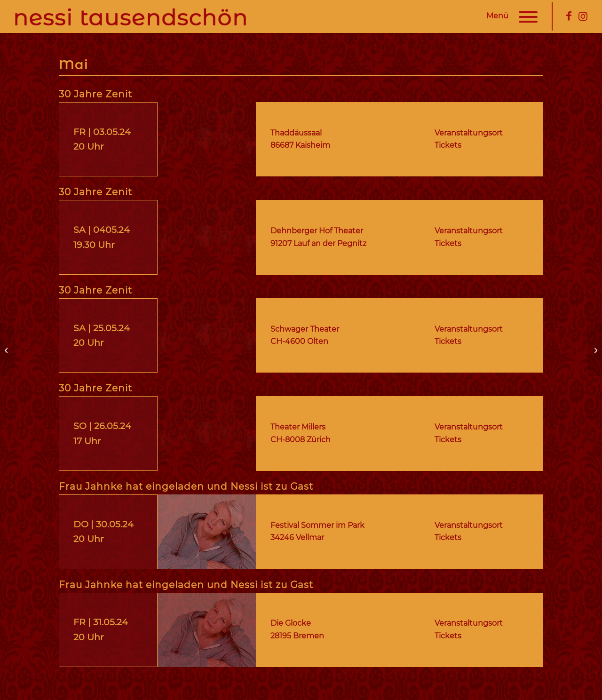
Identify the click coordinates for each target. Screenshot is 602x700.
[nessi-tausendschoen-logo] (133, 16)
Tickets (448, 537)
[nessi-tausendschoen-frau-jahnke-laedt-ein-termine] (207, 532)
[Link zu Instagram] (583, 16)
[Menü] (524, 16)
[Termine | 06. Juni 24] (595, 350)
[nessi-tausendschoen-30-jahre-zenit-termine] (207, 139)
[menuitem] (524, 16)
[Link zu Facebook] (569, 16)
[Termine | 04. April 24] (7, 350)
